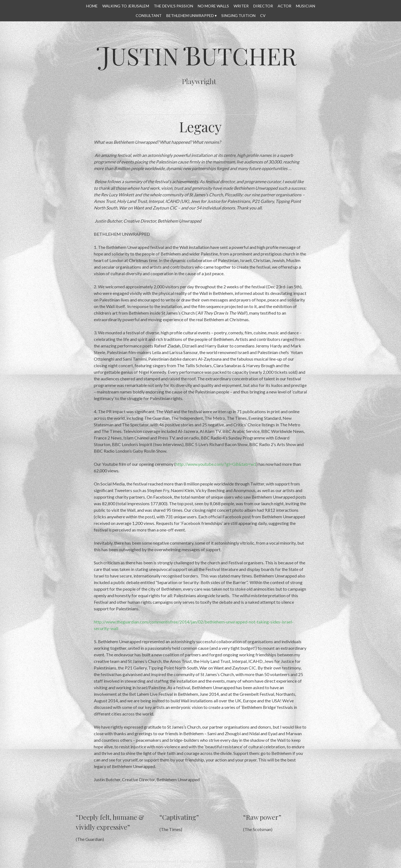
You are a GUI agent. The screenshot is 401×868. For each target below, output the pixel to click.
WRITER (241, 6)
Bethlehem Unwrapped (190, 15)
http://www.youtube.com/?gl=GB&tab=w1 (216, 464)
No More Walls (213, 6)
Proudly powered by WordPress (149, 861)
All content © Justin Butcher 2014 (249, 861)
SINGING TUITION (238, 15)
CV (263, 15)
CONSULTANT (149, 15)
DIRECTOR (263, 6)
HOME (92, 6)
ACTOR (284, 6)
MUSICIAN (306, 6)
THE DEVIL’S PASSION (173, 6)
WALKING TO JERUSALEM (126, 6)
